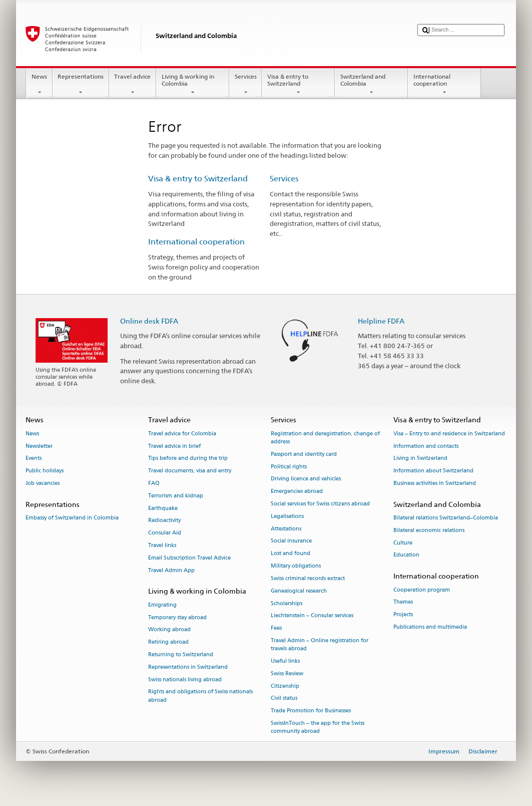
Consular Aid (165, 533)
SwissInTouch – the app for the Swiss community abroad (318, 727)
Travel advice (133, 85)
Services (245, 85)
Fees (276, 628)
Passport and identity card (304, 454)
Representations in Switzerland (188, 667)
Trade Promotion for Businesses (311, 711)
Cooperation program (422, 590)
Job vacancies (43, 483)
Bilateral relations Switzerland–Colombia (446, 518)
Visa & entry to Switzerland (298, 85)
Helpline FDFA (381, 321)
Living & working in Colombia (193, 85)
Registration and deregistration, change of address (325, 438)
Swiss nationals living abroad (185, 680)
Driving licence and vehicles (306, 479)
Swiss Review (287, 674)
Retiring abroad (168, 642)
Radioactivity (164, 521)
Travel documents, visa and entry (190, 471)
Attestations (286, 529)
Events (34, 459)
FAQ (154, 483)
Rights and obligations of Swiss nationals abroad (200, 696)
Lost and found (291, 554)
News (39, 85)
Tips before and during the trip (188, 459)
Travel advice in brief (174, 446)
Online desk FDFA (149, 321)
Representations (81, 85)
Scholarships (287, 603)
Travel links (162, 545)
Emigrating (162, 605)
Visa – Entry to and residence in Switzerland (449, 434)
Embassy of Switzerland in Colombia (72, 518)
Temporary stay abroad (177, 617)
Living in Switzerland (420, 459)
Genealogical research (299, 591)
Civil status (284, 699)
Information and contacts (426, 446)
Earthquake (163, 508)
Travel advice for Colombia (182, 434)
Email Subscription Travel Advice (189, 558)
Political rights (289, 467)
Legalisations (287, 516)
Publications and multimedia (430, 627)
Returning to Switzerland (181, 654)
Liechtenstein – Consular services (312, 616)
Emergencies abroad (297, 492)
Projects (403, 615)
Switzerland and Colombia (371, 85)
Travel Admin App (171, 570)
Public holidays (45, 471)
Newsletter (39, 446)
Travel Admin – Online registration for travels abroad (320, 644)
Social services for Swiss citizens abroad (320, 504)
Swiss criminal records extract (308, 578)
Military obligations (296, 566)
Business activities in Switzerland (435, 483)
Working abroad (169, 630)
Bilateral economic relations (429, 530)
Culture (403, 543)
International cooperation (444, 85)
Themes (403, 602)
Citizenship (285, 686)
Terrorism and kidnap (176, 496)
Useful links (285, 661)
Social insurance (291, 541)
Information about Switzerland (433, 471)
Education (406, 555)
